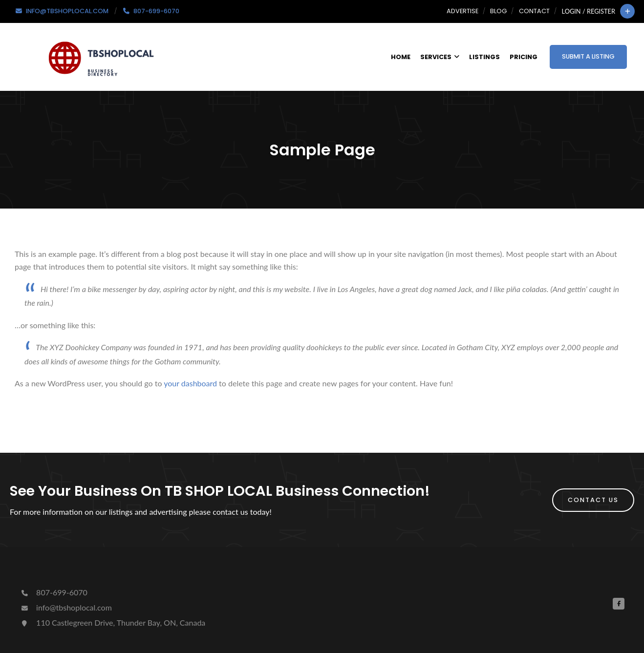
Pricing (524, 57)
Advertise (462, 11)
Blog (498, 11)
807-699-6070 (54, 592)
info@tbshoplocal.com (66, 607)
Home (401, 57)
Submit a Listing (588, 56)
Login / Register (589, 11)
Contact (534, 11)
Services (440, 57)
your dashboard (190, 383)
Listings (484, 57)
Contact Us (593, 500)
